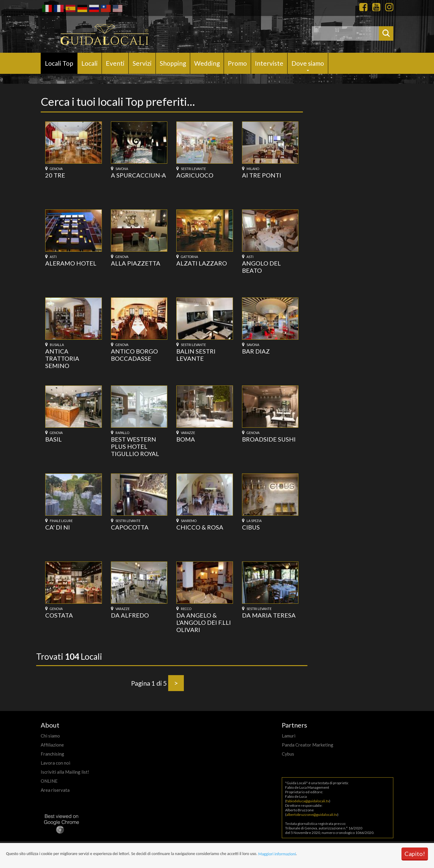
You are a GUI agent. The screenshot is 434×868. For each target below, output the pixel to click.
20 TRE (55, 175)
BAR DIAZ (256, 351)
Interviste (269, 63)
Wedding (207, 63)
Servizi (142, 63)
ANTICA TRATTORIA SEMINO (62, 358)
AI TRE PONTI (262, 175)
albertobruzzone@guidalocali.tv (312, 815)
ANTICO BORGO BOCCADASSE (134, 355)
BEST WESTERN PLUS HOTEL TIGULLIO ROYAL (135, 446)
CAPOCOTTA (130, 527)
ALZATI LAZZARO (202, 263)
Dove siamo (308, 63)
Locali (90, 63)
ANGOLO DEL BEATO (261, 267)
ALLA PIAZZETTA (136, 263)
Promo (237, 63)
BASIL (53, 439)
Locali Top (59, 63)
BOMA (186, 439)
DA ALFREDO (130, 615)
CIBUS (251, 527)
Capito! (415, 854)
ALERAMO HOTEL (71, 263)
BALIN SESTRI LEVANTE (196, 355)
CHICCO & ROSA (200, 527)
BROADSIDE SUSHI (269, 439)
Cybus (288, 754)
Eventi (115, 63)
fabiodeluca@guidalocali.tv (308, 801)
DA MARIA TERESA (269, 615)
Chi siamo (50, 736)
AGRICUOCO (195, 175)
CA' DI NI (58, 527)
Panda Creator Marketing (308, 745)
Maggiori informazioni (277, 854)
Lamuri (289, 736)
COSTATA (59, 615)
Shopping (173, 63)
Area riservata (55, 790)
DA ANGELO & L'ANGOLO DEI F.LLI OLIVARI (204, 622)
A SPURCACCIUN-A (138, 175)
